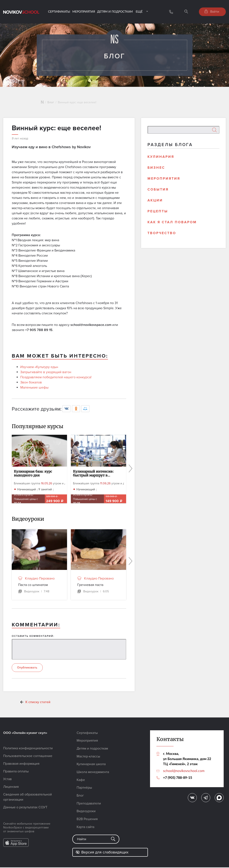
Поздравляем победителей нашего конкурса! (56, 379)
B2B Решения (87, 820)
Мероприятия (84, 11)
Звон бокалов (31, 384)
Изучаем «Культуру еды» (39, 369)
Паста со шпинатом (33, 587)
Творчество (162, 235)
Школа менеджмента (93, 774)
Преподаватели (89, 804)
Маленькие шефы (34, 390)
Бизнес (156, 170)
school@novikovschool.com (184, 773)
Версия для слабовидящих (102, 853)
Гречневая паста (90, 587)
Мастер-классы (88, 758)
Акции (155, 202)
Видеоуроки (86, 812)
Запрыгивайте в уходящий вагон (46, 374)
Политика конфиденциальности (28, 751)
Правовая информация (21, 766)
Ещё (139, 11)
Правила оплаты (16, 774)
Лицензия (11, 789)
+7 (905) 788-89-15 (178, 780)
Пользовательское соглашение (28, 758)
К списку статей (38, 704)
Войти (212, 11)
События (158, 191)
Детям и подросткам (115, 11)
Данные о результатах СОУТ (25, 810)
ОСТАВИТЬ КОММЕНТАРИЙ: (33, 638)
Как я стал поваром (172, 224)
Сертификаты (59, 11)
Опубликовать (27, 670)
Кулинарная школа (91, 766)
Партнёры (84, 789)
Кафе (81, 781)
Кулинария (161, 159)
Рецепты (158, 213)
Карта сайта (86, 828)
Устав (7, 781)
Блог (51, 104)
